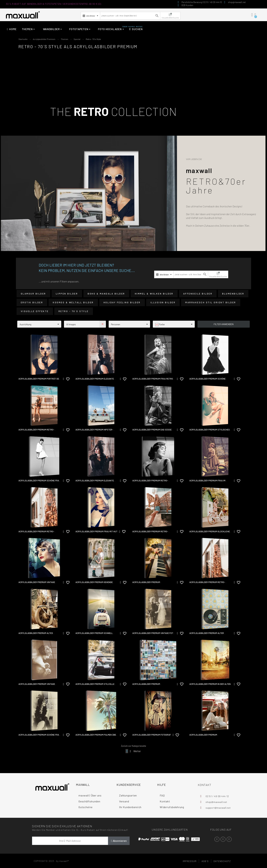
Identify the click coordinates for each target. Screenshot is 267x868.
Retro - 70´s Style (74, 311)
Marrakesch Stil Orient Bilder (211, 302)
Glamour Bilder (33, 294)
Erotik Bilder (32, 302)
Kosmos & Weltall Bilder (73, 302)
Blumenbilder (233, 294)
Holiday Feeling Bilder (122, 302)
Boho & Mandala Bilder (106, 294)
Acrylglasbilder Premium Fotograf (152, 735)
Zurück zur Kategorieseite (133, 746)
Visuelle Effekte (35, 311)
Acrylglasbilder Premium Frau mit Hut (96, 531)
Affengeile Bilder (198, 294)
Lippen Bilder (67, 294)
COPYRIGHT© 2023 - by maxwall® (51, 861)
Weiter (137, 751)
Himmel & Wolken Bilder (154, 294)
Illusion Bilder (163, 302)
